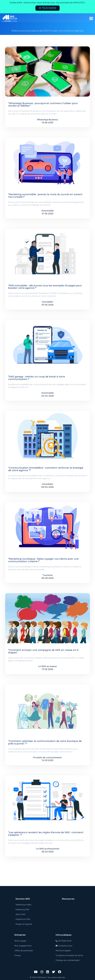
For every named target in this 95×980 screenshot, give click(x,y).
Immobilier (48, 302)
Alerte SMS (21, 914)
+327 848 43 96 (63, 941)
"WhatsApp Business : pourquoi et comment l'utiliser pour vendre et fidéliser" (43, 105)
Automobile (48, 211)
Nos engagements (23, 946)
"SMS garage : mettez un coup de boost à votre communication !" (37, 378)
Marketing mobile (23, 905)
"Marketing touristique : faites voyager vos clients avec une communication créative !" (43, 560)
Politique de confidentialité (68, 960)
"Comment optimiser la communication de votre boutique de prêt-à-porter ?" (45, 743)
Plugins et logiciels (24, 924)
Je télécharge (47, 8)
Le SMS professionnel (48, 849)
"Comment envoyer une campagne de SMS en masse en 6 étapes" (43, 651)
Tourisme (48, 575)
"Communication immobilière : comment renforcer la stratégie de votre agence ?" (46, 469)
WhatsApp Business (47, 120)
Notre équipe (20, 941)
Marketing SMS (22, 910)
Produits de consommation (48, 758)
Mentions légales (63, 951)
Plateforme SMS (23, 919)
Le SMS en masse (47, 666)
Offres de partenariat (24, 951)
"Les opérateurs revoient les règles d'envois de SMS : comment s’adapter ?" (46, 834)
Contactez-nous (64, 946)
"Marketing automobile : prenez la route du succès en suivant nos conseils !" (45, 196)
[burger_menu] (91, 18)
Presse (18, 955)
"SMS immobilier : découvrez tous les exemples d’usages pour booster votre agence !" (45, 287)
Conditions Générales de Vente (69, 955)
